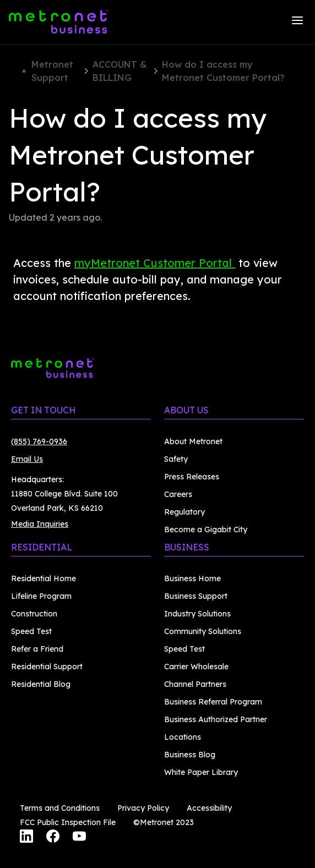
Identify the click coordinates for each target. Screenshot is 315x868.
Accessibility (209, 808)
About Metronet (193, 441)
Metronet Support (48, 71)
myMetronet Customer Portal (155, 263)
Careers (178, 494)
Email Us (27, 459)
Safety (176, 459)
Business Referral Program (213, 702)
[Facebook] (53, 838)
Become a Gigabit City (206, 529)
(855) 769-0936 (39, 441)
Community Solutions (203, 631)
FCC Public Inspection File (68, 822)
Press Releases (192, 477)
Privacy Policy (143, 808)
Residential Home (44, 578)
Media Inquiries (40, 524)
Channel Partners (195, 684)
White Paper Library (201, 772)
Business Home (192, 578)
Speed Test (31, 631)
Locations (183, 737)
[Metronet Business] (59, 22)
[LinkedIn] (26, 838)
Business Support (196, 596)
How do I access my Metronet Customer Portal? (223, 71)
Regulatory (184, 512)
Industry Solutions (197, 614)
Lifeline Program (41, 596)
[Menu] (297, 22)
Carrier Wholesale (196, 667)
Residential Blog (41, 684)
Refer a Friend (37, 649)
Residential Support (47, 667)
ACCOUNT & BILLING (120, 71)
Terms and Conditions (60, 808)
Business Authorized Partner (216, 719)
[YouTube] (79, 838)
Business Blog (190, 755)
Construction (34, 614)
